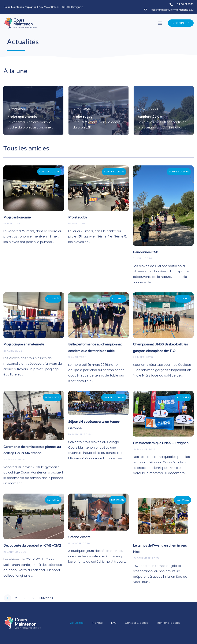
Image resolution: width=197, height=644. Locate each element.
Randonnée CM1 (146, 252)
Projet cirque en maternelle (24, 344)
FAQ (114, 623)
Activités (53, 299)
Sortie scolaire (49, 172)
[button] (160, 23)
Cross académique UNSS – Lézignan (161, 443)
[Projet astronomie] (33, 110)
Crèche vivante (79, 537)
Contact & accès (137, 623)
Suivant (47, 598)
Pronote (97, 623)
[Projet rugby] (98, 110)
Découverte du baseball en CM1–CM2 (32, 546)
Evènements (52, 397)
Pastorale (118, 500)
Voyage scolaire (114, 397)
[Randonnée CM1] (164, 110)
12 (33, 598)
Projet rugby (78, 217)
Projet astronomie (17, 217)
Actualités (77, 623)
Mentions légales (168, 623)
